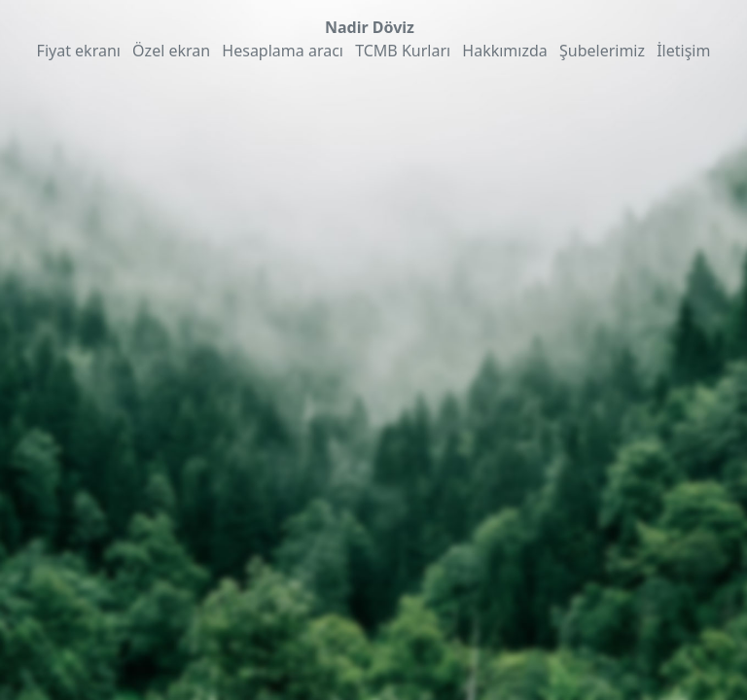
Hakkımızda (504, 51)
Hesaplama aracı (283, 51)
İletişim (683, 51)
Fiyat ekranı (79, 51)
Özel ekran (171, 51)
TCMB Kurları (403, 51)
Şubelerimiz (602, 51)
